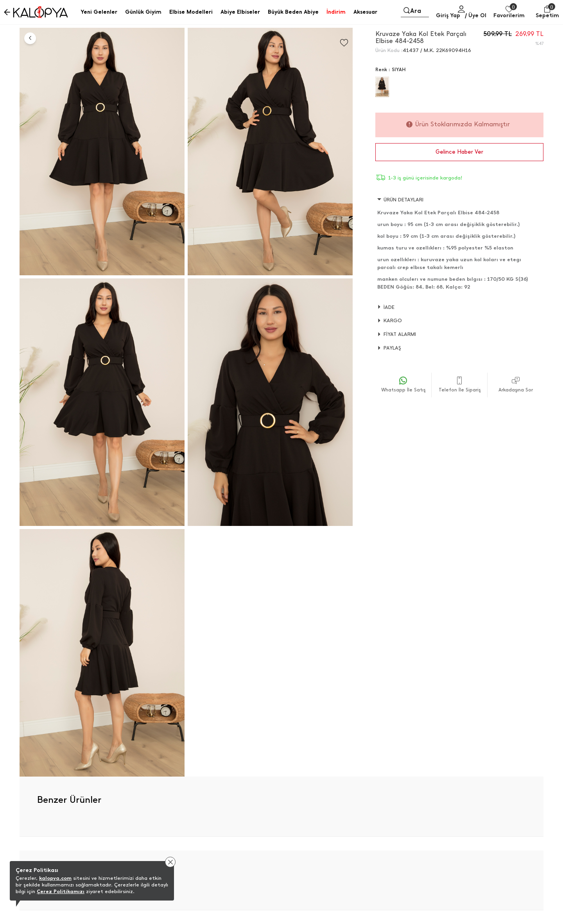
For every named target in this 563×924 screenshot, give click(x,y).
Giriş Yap (448, 15)
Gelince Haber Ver (459, 152)
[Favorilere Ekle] (344, 43)
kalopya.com (55, 878)
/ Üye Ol (476, 15)
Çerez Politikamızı (61, 891)
